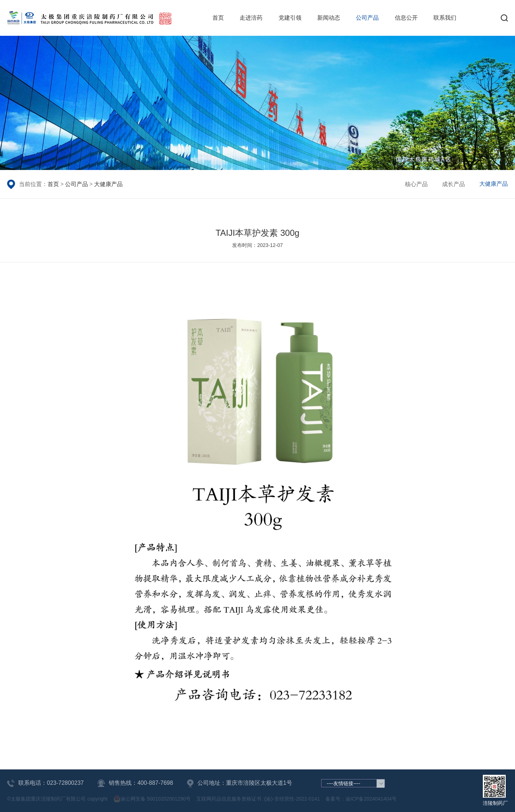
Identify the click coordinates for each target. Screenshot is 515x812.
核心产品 (416, 184)
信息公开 (406, 18)
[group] (257, 103)
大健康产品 (108, 184)
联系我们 (445, 18)
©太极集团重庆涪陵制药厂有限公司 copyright (57, 799)
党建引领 (290, 18)
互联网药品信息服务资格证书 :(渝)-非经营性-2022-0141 (258, 799)
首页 (218, 18)
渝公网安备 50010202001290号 (152, 799)
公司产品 (367, 18)
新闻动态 (329, 18)
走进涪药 (251, 18)
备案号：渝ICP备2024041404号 (361, 799)
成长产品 (453, 184)
